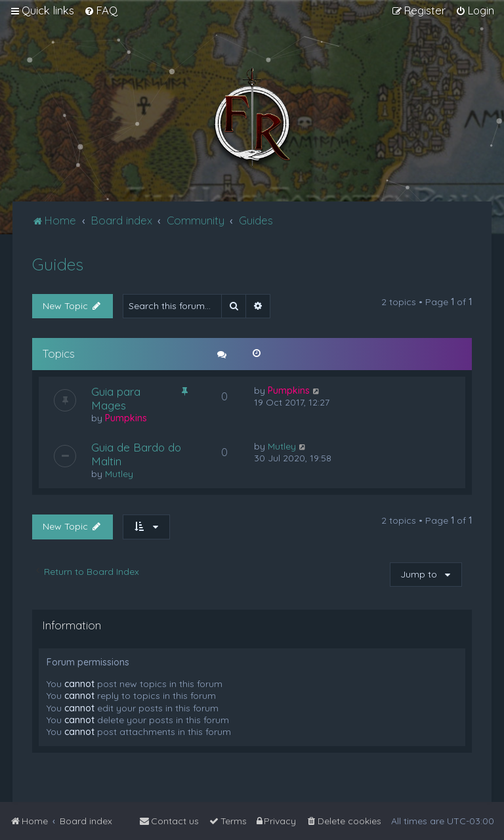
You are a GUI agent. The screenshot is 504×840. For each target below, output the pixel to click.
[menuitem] (101, 10)
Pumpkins (126, 418)
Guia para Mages (116, 398)
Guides (58, 264)
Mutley (119, 474)
